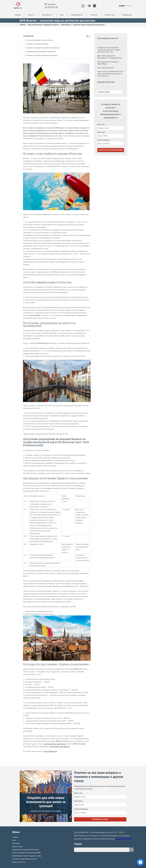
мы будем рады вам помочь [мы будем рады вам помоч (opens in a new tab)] (55, 744)
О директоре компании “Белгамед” (26, 850)
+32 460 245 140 (51, 7)
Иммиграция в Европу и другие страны (27, 856)
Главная (18, 15)
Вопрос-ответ (110, 15)
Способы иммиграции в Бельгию (37, 44)
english (122, 6)
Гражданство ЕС (77, 15)
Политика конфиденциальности (24, 859)
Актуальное (48, 15)
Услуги (31, 15)
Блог (62, 15)
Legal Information (124, 839)
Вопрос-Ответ (18, 847)
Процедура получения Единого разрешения (41, 51)
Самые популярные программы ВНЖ (26, 853)
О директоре (127, 15)
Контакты (51, 4)
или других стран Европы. (60, 747)
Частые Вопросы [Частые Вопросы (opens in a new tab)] (50, 751)
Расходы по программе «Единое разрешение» (42, 55)
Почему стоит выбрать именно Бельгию (40, 40)
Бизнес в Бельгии (19, 862)
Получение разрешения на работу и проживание (43, 48)
